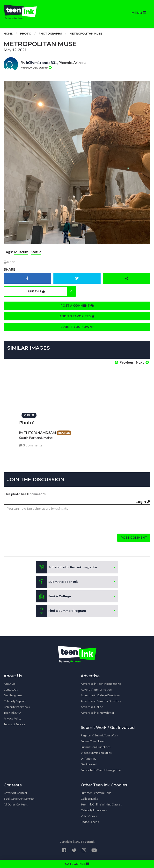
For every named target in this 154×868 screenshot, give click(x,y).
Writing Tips (88, 759)
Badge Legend (90, 822)
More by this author (36, 67)
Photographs (50, 33)
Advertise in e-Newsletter (98, 713)
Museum (21, 252)
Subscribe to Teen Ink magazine (101, 770)
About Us (10, 684)
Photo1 (27, 423)
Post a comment (77, 306)
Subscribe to (66, 567)
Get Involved (89, 764)
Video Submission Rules (96, 753)
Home (8, 33)
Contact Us (11, 689)
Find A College (54, 596)
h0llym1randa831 (41, 62)
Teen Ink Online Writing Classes (101, 804)
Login (143, 502)
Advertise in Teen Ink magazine (101, 684)
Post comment (134, 538)
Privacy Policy (12, 718)
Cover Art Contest (15, 793)
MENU (139, 13)
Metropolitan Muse (86, 33)
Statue (36, 252)
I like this (51, 291)
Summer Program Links (96, 793)
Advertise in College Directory (100, 695)
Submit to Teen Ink (57, 582)
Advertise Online (92, 707)
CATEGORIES (77, 864)
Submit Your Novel (93, 741)
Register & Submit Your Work (99, 735)
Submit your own (77, 327)
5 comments (31, 445)
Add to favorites (77, 316)
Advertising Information (96, 689)
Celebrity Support (15, 701)
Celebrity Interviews (17, 707)
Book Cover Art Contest (19, 799)
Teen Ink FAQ (12, 713)
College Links (89, 799)
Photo (26, 33)
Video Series (89, 816)
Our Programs (13, 695)
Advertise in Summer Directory (101, 701)
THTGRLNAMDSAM (40, 433)
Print (9, 262)
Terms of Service (15, 724)
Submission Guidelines (96, 747)
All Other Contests (16, 804)
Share (10, 269)
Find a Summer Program (61, 611)
